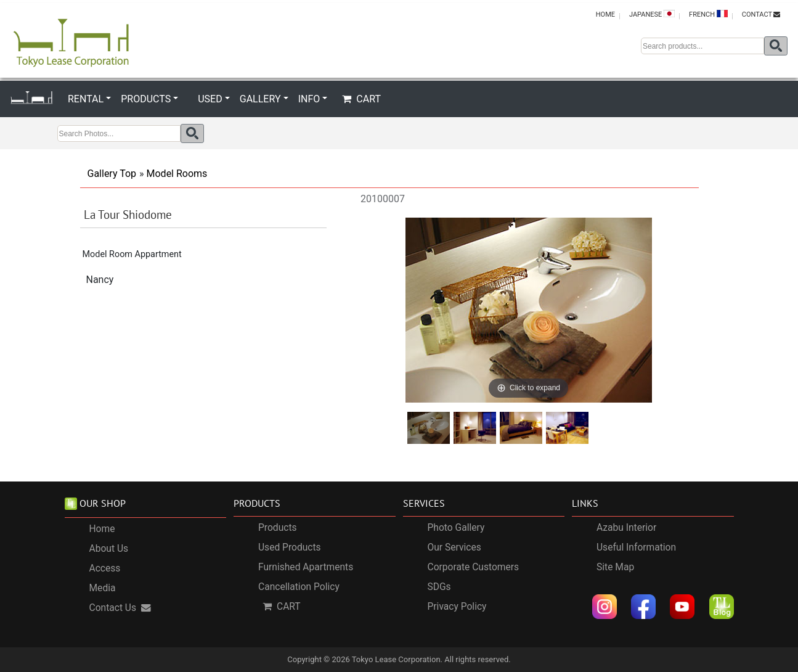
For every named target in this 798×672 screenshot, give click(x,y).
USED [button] (210, 99)
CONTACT (761, 14)
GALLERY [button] (260, 99)
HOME (605, 14)
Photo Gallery (456, 528)
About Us (109, 549)
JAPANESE (652, 14)
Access (105, 568)
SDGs (439, 588)
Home (102, 529)
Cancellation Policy (299, 588)
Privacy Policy (457, 607)
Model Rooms (177, 174)
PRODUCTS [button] (146, 99)
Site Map (615, 568)
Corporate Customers (474, 568)
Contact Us (120, 608)
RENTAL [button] (86, 99)
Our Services (454, 548)
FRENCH (708, 14)
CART (361, 99)
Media (103, 588)
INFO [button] (309, 99)
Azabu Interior (626, 528)
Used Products (290, 548)
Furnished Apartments (306, 568)
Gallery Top (112, 174)
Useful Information (636, 548)
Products (278, 528)
